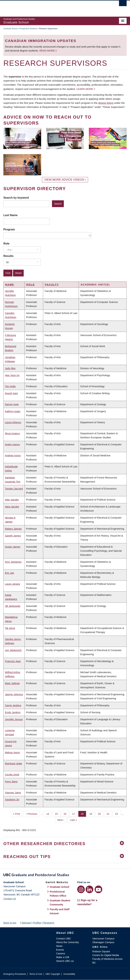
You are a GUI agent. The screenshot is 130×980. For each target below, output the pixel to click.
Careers (61, 953)
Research (49, 923)
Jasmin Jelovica (14, 694)
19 (92, 813)
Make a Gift (63, 957)
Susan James (13, 547)
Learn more (85, 89)
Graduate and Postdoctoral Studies (65, 876)
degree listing (106, 103)
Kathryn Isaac (13, 411)
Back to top (11, 923)
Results (8, 256)
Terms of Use (36, 974)
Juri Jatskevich (13, 650)
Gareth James (13, 536)
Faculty (52, 285)
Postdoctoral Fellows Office (58, 894)
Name (10, 285)
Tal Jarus (10, 628)
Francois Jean (13, 661)
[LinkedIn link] (89, 889)
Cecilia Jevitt (12, 775)
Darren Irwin (12, 404)
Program (9, 229)
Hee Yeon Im (12, 375)
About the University (68, 942)
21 (109, 813)
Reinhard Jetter (14, 763)
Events (60, 950)
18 (83, 813)
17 (75, 813)
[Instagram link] (81, 889)
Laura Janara (12, 584)
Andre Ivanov (12, 444)
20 (101, 813)
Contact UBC (64, 938)
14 (49, 813)
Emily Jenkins (13, 712)
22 (118, 813)
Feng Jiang (11, 781)
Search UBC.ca (65, 961)
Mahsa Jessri (12, 752)
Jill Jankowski (13, 606)
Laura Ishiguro (13, 422)
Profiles (37, 923)
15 (58, 813)
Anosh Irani (11, 393)
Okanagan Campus (103, 942)
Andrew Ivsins (13, 455)
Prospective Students (28, 29)
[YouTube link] (98, 889)
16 (66, 813)
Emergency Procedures (15, 974)
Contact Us (10, 899)
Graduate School (10, 29)
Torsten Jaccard (14, 489)
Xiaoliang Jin (12, 799)
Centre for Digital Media (106, 955)
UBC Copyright (53, 974)
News (59, 946)
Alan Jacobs (12, 500)
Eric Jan (9, 573)
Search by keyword (16, 198)
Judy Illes (10, 368)
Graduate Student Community (60, 903)
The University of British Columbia (56, 7)
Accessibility (69, 974)
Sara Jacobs (12, 507)
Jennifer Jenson (14, 719)
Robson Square (101, 951)
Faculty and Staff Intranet (60, 911)
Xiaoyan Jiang (13, 793)
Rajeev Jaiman (13, 529)
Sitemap (26, 923)
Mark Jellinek (12, 683)
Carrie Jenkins (13, 705)
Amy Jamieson (13, 562)
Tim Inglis (10, 386)
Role (6, 243)
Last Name (10, 215)
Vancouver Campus (104, 938)
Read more (47, 51)
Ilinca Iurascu (12, 433)
